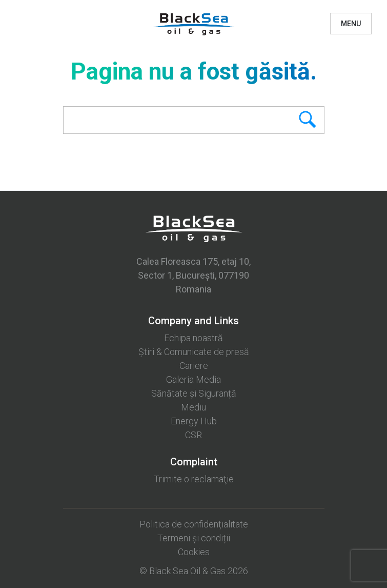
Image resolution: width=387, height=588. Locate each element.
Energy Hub (194, 421)
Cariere (194, 366)
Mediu (194, 407)
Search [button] (291, 120)
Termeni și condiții (194, 538)
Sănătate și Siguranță (194, 393)
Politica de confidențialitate (194, 524)
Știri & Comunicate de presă (194, 352)
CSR (194, 435)
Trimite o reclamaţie (194, 479)
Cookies (194, 552)
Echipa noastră (194, 338)
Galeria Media (194, 379)
